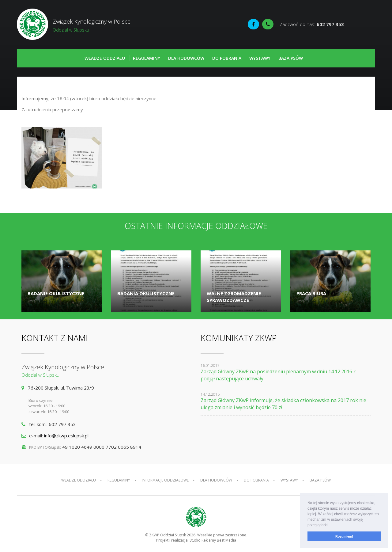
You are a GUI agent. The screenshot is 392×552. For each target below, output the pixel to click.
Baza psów (291, 58)
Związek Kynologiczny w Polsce (106, 25)
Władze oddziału (105, 58)
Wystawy (260, 58)
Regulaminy (147, 58)
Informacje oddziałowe (165, 480)
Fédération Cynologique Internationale (361, 25)
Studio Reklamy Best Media (213, 540)
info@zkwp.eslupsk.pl (66, 436)
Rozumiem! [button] (344, 536)
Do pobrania (227, 58)
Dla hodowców (186, 58)
